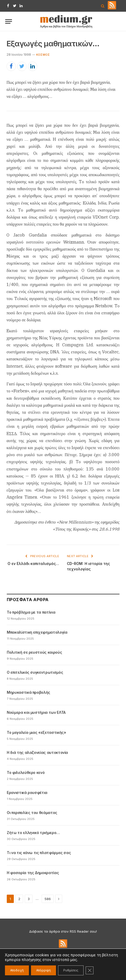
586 (48, 899)
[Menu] (9, 21)
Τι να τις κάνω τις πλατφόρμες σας (39, 853)
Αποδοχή (17, 970)
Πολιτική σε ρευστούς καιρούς (34, 652)
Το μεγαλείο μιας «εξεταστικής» (36, 732)
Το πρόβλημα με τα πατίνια (31, 612)
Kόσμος (43, 55)
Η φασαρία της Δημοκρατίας (33, 873)
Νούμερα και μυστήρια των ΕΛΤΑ (36, 712)
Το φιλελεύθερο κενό (26, 772)
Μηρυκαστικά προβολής (29, 692)
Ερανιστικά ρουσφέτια (27, 793)
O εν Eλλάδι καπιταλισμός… (33, 564)
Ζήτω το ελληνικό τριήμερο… (33, 833)
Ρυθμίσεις (71, 970)
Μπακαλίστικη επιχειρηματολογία (37, 632)
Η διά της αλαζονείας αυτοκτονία (37, 752)
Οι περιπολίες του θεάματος (32, 813)
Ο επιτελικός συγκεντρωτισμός (35, 672)
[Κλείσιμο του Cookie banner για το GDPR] (90, 970)
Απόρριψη (43, 970)
